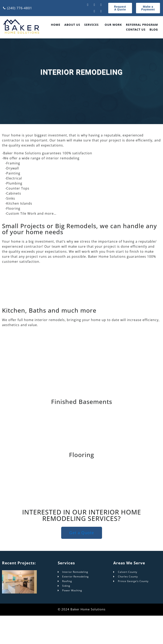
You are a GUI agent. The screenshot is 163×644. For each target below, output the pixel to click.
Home (56, 25)
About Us (72, 25)
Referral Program (142, 25)
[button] (93, 25)
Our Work (113, 25)
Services (92, 25)
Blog (154, 29)
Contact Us (136, 29)
